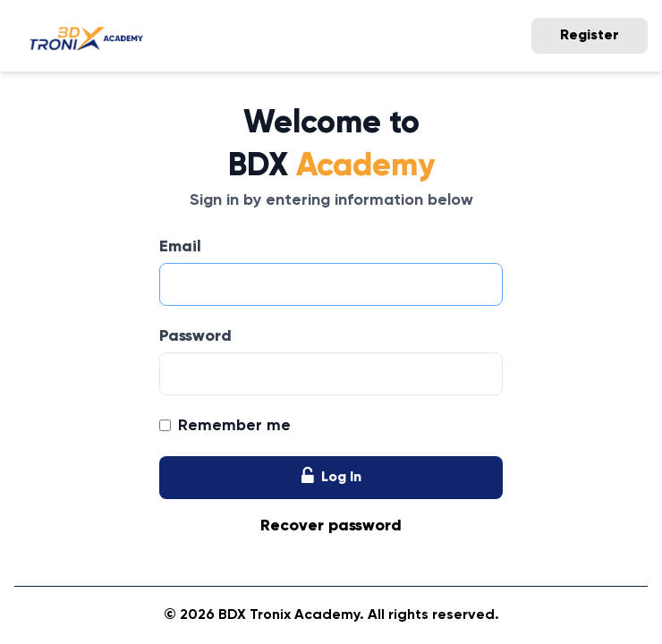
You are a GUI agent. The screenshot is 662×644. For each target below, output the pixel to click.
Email (180, 247)
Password (195, 336)
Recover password (331, 526)
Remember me (234, 426)
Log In (331, 478)
